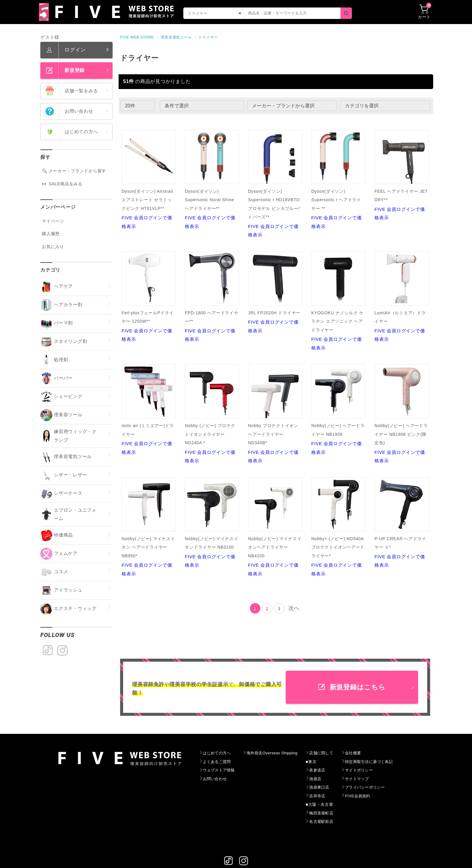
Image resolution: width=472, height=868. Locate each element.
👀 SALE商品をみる (62, 184)
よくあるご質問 (218, 762)
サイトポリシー (373, 770)
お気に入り (53, 247)
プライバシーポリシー (380, 787)
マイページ (53, 221)
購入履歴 (51, 234)
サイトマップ (371, 779)
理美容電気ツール (176, 37)
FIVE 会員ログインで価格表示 (149, 179)
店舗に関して (332, 753)
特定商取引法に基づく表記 (384, 762)
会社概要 (366, 753)
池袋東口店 (330, 787)
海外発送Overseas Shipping (279, 753)
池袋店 (326, 779)
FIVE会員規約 (372, 796)
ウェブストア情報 (221, 770)
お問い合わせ (216, 779)
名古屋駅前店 (332, 822)
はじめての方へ (218, 753)
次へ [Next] (294, 608)
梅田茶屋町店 (332, 813)
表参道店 (328, 770)
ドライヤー (208, 37)
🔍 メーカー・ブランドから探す (74, 171)
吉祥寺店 (328, 796)
